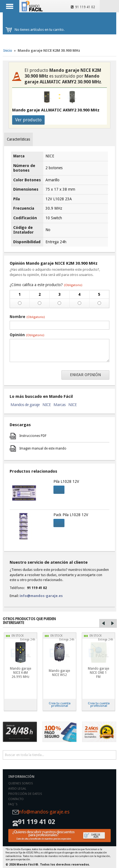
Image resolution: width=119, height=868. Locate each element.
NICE (47, 405)
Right (112, 623)
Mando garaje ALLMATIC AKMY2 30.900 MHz (56, 110)
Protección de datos (25, 794)
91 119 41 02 (83, 7)
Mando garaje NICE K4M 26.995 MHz (21, 673)
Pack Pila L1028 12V (71, 515)
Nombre (27, 317)
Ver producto (28, 120)
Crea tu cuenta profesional (60, 704)
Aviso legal (17, 789)
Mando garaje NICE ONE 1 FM (98, 673)
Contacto (16, 799)
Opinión (27, 335)
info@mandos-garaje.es (41, 596)
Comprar (57, 489)
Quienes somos (21, 783)
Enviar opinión (85, 375)
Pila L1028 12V (66, 481)
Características (18, 139)
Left (104, 623)
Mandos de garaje (25, 405)
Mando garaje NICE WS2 (59, 673)
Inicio (8, 50)
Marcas (59, 405)
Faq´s (13, 804)
